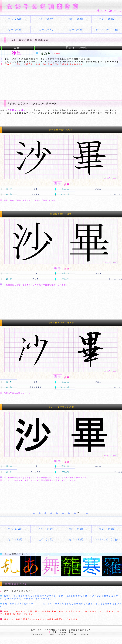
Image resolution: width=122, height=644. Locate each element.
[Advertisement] (58, 81)
